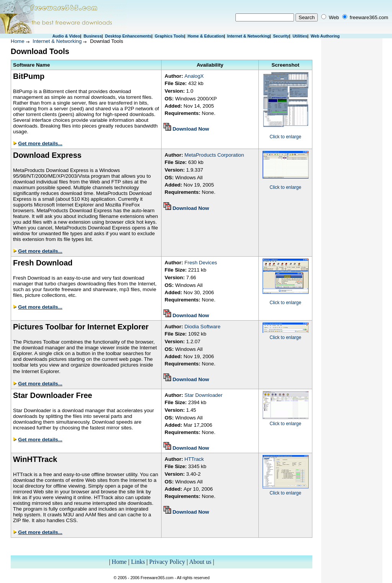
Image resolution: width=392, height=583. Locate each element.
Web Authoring (325, 36)
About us (200, 562)
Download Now (191, 129)
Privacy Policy (167, 562)
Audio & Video (66, 36)
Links (138, 562)
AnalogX (194, 76)
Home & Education (206, 36)
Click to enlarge (285, 137)
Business (92, 36)
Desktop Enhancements (128, 36)
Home (18, 41)
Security (281, 36)
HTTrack (194, 459)
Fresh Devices (201, 263)
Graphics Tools (169, 36)
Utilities (300, 36)
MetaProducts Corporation (214, 155)
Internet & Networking (249, 36)
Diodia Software (203, 327)
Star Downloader (203, 395)
